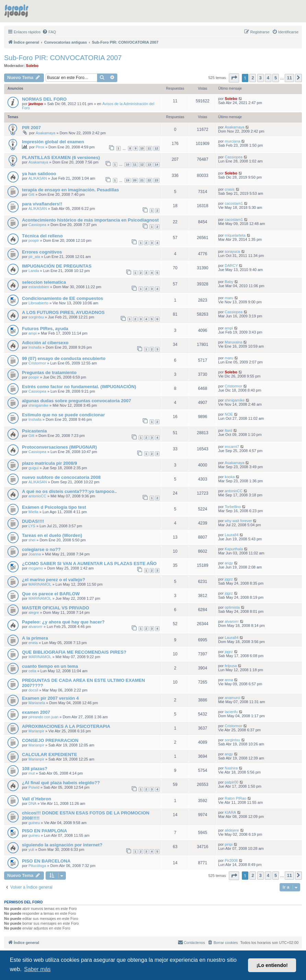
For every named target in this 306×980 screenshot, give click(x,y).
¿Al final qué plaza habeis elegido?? (61, 783)
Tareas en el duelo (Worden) (52, 535)
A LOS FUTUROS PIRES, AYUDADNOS (63, 312)
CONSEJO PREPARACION (50, 740)
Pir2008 (231, 860)
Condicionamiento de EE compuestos (63, 298)
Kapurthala (234, 549)
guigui (33, 468)
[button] (234, 78)
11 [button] (289, 78)
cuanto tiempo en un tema (50, 666)
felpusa (231, 666)
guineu (34, 823)
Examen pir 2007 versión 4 (50, 698)
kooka (230, 477)
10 (142, 148)
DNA (32, 803)
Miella (33, 512)
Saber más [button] (37, 969)
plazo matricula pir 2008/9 (50, 463)
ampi (33, 333)
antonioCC (37, 496)
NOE (229, 414)
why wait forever (238, 521)
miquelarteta (235, 235)
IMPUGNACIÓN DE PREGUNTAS (57, 266)
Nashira (231, 768)
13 (149, 165)
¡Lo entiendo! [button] (272, 965)
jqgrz (229, 579)
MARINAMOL (40, 584)
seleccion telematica (44, 282)
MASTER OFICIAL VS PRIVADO (56, 608)
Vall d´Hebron (37, 799)
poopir (34, 240)
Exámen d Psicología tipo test (54, 507)
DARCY (231, 266)
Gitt (31, 194)
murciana (232, 141)
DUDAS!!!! (33, 521)
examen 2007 (36, 712)
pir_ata (34, 257)
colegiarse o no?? (41, 549)
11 (149, 148)
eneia (33, 643)
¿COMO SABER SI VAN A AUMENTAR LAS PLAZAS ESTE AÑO (89, 564)
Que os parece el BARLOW (51, 594)
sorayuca (232, 251)
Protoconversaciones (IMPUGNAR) (59, 447)
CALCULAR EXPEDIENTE (49, 754)
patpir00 (232, 782)
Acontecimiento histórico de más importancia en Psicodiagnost (90, 220)
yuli (31, 849)
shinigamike (38, 405)
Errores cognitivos (42, 252)
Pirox (40, 147)
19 (128, 180)
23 (156, 180)
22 (149, 180)
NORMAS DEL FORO (44, 99)
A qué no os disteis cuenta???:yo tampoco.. (69, 491)
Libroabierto (38, 303)
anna (229, 680)
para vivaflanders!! (42, 204)
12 (156, 148)
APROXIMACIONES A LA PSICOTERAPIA (66, 726)
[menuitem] (49, 32)
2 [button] (253, 78)
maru (229, 298)
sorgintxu (36, 317)
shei (32, 540)
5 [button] (276, 78)
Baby (229, 282)
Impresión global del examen (53, 142)
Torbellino (233, 507)
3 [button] (261, 78)
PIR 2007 (31, 128)
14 (156, 165)
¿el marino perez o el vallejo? (54, 580)
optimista (232, 607)
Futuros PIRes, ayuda (45, 329)
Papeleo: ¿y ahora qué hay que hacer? (63, 622)
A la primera (35, 638)
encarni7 (232, 447)
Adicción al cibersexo (45, 343)
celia (32, 671)
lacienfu (231, 712)
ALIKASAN (38, 178)
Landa (34, 271)
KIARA (230, 812)
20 (135, 180)
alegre (34, 612)
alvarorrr (36, 627)
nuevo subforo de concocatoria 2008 (61, 477)
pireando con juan (43, 717)
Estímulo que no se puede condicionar (63, 415)
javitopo (36, 104)
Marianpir (36, 731)
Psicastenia (34, 431)
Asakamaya (45, 133)
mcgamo (36, 568)
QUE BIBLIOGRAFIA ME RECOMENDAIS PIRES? (74, 652)
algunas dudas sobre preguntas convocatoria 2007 (76, 401)
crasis (230, 189)
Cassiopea (234, 157)
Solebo (32, 66)
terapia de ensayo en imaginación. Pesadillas (70, 190)
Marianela (37, 703)
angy (229, 563)
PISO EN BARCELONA (46, 861)
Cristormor (37, 363)
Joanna (35, 554)
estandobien (39, 287)
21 (142, 180)
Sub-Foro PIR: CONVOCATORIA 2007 (63, 58)
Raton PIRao (236, 798)
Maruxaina (233, 342)
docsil (33, 690)
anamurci (232, 698)
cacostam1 (234, 203)
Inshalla (35, 347)
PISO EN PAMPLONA (45, 831)
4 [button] (268, 78)
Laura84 (232, 535)
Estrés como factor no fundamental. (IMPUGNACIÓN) (79, 387)
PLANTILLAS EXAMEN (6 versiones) (61, 157)
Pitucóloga (37, 866)
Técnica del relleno (42, 236)
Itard (228, 430)
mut (32, 773)
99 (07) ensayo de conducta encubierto (64, 358)
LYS (32, 526)
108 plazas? (35, 769)
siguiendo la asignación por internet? (62, 845)
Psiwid (34, 787)
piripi (229, 844)
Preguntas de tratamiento (49, 373)
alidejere (232, 830)
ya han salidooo (39, 174)
